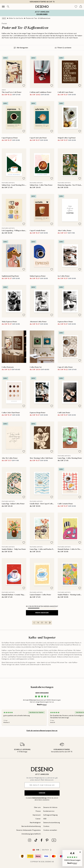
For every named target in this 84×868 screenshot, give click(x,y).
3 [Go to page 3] (46, 623)
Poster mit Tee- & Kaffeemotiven (38, 18)
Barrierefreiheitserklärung (31, 826)
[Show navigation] (3, 7)
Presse (38, 811)
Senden (42, 793)
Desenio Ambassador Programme (29, 830)
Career (38, 819)
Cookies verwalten (50, 830)
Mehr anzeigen (42, 613)
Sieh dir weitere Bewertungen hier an (42, 731)
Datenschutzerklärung (39, 798)
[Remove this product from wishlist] (24, 86)
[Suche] (8, 7)
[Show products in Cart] (81, 7)
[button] (72, 858)
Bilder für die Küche (16, 18)
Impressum (37, 815)
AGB (45, 819)
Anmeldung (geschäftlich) (31, 834)
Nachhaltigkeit (35, 823)
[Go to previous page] (34, 623)
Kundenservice (49, 811)
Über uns (37, 807)
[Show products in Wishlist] (76, 7)
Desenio (48, 862)
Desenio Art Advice (50, 807)
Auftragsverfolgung (50, 815)
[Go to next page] (50, 623)
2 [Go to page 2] (42, 623)
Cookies (46, 826)
